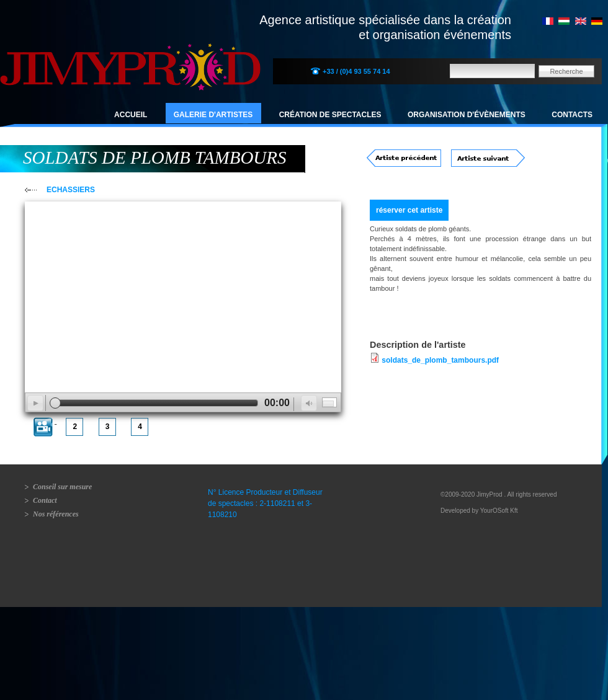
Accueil (131, 115)
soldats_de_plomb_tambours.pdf (440, 360)
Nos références (56, 514)
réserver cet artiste (409, 210)
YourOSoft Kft (499, 511)
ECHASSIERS (71, 190)
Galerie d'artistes (213, 115)
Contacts (572, 115)
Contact (45, 500)
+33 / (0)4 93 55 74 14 (356, 71)
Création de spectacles (330, 115)
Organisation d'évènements (467, 115)
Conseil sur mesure (62, 487)
